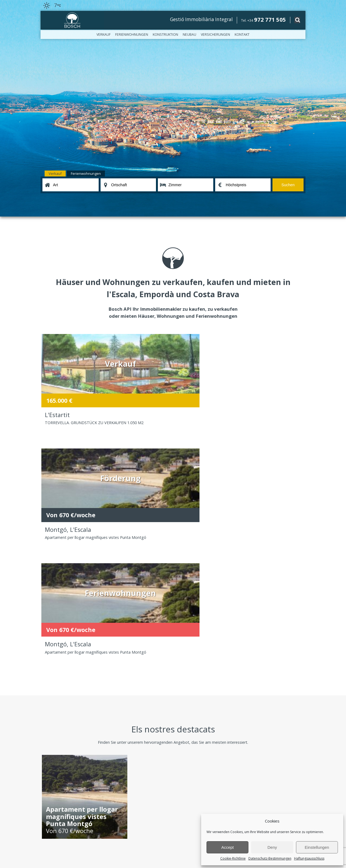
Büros (45, 679)
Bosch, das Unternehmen (60, 674)
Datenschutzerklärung (114, 828)
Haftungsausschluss (309, 858)
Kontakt (242, 35)
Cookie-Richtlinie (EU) (57, 702)
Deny (272, 847)
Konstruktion (165, 35)
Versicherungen (215, 35)
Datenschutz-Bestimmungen (270, 858)
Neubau (189, 35)
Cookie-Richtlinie (233, 858)
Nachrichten (50, 685)
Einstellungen (317, 847)
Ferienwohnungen (132, 35)
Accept (228, 847)
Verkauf (104, 35)
